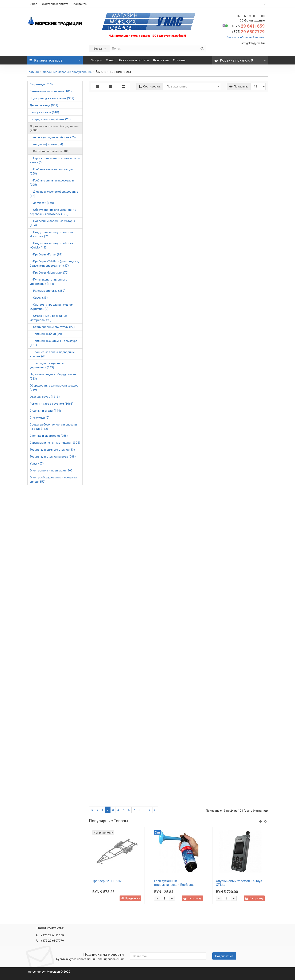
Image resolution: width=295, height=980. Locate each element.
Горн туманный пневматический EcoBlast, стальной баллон (174, 885)
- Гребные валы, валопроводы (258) (52, 171)
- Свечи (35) (39, 298)
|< (92, 810)
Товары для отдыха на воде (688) (53, 456)
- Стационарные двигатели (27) (52, 327)
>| (155, 810)
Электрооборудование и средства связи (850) (53, 479)
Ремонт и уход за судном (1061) (52, 404)
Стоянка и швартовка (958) (49, 436)
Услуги (96, 60)
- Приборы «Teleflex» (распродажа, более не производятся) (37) (54, 263)
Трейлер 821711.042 (107, 881)
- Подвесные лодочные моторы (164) (52, 223)
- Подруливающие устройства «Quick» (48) (51, 245)
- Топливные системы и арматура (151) (54, 343)
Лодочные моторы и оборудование (67, 72)
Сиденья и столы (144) (45, 411)
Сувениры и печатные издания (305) (55, 443)
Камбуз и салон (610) (44, 112)
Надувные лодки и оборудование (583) (53, 376)
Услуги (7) (37, 463)
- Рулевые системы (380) (48, 291)
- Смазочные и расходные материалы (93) (48, 318)
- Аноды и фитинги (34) (46, 144)
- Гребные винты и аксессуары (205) (52, 183)
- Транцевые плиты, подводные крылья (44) (52, 354)
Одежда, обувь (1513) (45, 397)
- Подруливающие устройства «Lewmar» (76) (51, 234)
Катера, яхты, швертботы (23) (50, 119)
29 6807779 (248, 32)
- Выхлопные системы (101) (50, 151)
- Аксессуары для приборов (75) (53, 137)
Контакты (80, 4)
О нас (33, 4)
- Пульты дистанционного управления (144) (48, 282)
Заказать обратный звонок (246, 37)
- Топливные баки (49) (46, 334)
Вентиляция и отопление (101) (51, 91)
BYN (254, 4)
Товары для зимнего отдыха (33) (52, 450)
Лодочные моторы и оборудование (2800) (54, 128)
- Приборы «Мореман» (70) (49, 273)
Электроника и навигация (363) (52, 470)
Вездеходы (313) (41, 84)
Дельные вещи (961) (44, 105)
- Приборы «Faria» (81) (46, 254)
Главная (33, 72)
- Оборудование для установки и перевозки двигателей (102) (53, 212)
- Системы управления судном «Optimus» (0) (51, 307)
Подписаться (224, 956)
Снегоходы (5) (40, 418)
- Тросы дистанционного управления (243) (47, 365)
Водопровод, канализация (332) (52, 98)
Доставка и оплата (55, 4)
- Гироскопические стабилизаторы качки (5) (55, 160)
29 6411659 (248, 26)
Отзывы (179, 60)
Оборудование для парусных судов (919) (54, 388)
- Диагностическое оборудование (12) (54, 194)
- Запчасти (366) (42, 203)
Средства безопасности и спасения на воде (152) (54, 427)
